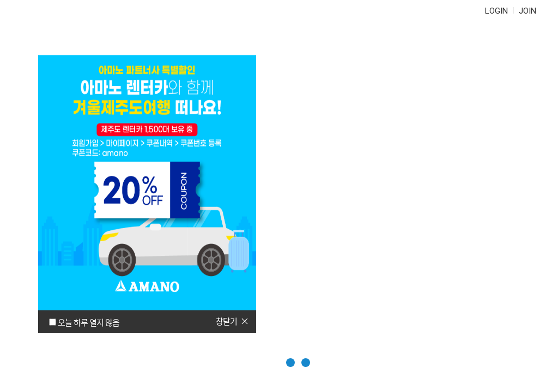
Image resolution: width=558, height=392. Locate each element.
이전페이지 (529, 328)
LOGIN (496, 11)
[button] (264, 363)
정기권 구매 (117, 43)
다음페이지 (529, 354)
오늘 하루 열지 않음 (89, 322)
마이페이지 (442, 43)
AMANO (65, 44)
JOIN (527, 11)
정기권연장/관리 (204, 43)
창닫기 (226, 321)
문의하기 (373, 43)
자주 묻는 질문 (297, 43)
